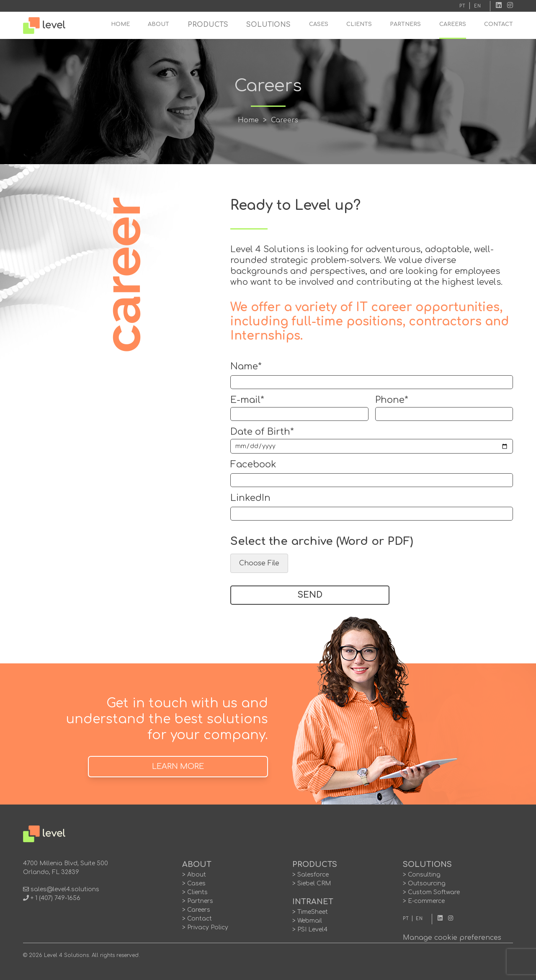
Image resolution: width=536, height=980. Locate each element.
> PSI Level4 (310, 930)
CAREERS (453, 24)
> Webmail (307, 921)
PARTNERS (405, 24)
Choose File (259, 563)
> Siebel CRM (312, 883)
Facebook (253, 464)
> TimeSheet (310, 912)
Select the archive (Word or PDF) (322, 541)
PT (463, 6)
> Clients (195, 892)
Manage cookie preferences (452, 938)
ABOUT (158, 24)
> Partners (198, 901)
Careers (285, 120)
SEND (310, 595)
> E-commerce (424, 901)
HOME (120, 24)
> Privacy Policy (205, 927)
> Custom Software (431, 892)
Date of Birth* (262, 432)
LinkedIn (250, 498)
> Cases (194, 883)
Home (248, 120)
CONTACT (499, 24)
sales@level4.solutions (65, 889)
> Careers (196, 910)
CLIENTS (359, 24)
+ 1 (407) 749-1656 (55, 898)
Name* (246, 366)
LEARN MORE (178, 766)
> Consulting (422, 875)
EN (478, 6)
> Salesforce (311, 875)
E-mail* (247, 400)
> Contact (197, 919)
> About (194, 875)
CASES (319, 24)
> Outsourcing (424, 883)
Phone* (392, 400)
